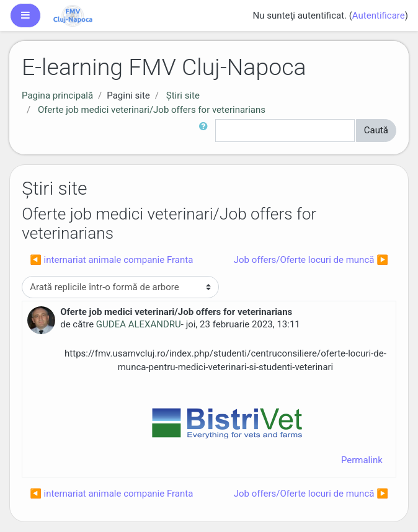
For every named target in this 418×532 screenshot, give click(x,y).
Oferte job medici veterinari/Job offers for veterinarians (152, 110)
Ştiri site (183, 95)
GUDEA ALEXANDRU (139, 324)
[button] (206, 131)
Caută (376, 130)
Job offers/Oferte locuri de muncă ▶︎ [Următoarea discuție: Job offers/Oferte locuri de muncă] (311, 260)
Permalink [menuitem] (362, 460)
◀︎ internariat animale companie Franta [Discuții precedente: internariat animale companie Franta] (111, 260)
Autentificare (379, 16)
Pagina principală (57, 95)
